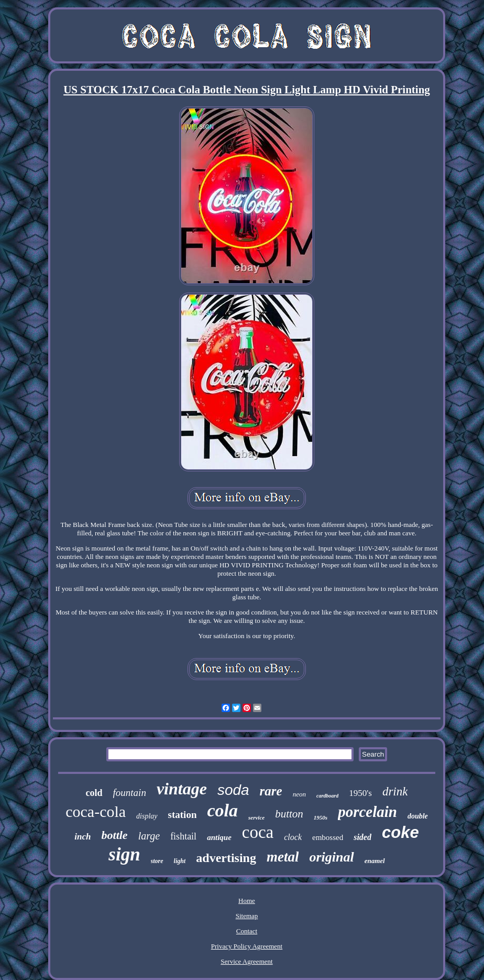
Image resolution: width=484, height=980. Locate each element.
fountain (130, 793)
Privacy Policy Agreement (247, 946)
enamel (375, 861)
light (180, 861)
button (289, 814)
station (183, 815)
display (147, 816)
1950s (321, 817)
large (149, 836)
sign (124, 854)
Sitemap (247, 916)
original (331, 857)
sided (362, 837)
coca (258, 832)
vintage (182, 789)
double (418, 816)
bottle (115, 835)
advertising (226, 858)
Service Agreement (246, 961)
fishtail (183, 836)
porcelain (367, 812)
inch (82, 837)
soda (233, 790)
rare (271, 791)
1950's (360, 793)
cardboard (327, 796)
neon (299, 794)
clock (293, 837)
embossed (328, 837)
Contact (247, 931)
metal (283, 857)
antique (219, 837)
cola (222, 810)
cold (94, 793)
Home (247, 901)
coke (400, 832)
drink (395, 791)
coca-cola (96, 811)
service (256, 817)
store (157, 861)
